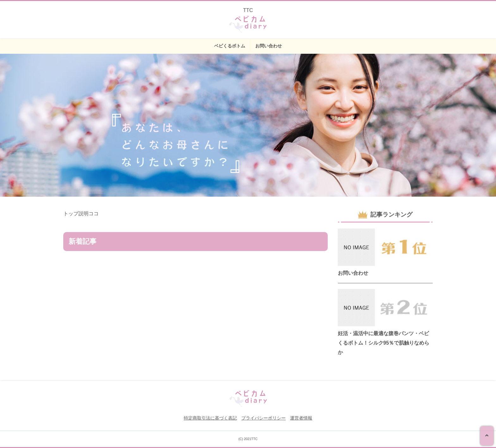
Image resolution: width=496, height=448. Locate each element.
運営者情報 (301, 418)
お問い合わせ (269, 46)
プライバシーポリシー (263, 418)
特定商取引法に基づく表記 (210, 418)
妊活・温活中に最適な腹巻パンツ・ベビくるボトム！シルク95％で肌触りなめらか (384, 343)
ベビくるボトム (230, 46)
